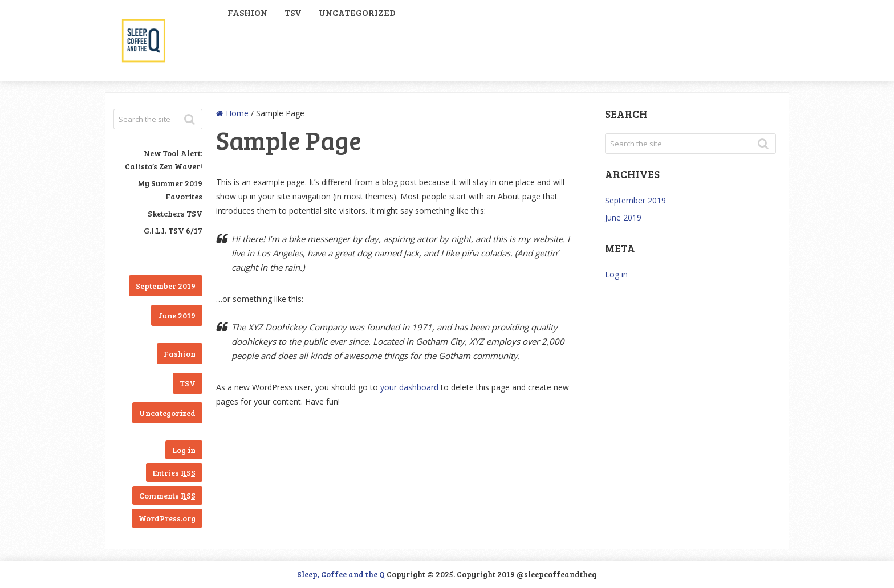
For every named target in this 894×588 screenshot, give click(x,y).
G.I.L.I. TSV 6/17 (173, 230)
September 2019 (166, 286)
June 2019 (177, 315)
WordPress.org (167, 518)
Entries (174, 473)
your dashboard (409, 387)
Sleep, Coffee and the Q (341, 574)
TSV (293, 12)
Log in (184, 450)
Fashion (247, 12)
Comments (167, 495)
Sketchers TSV (175, 213)
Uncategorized (357, 12)
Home (232, 113)
